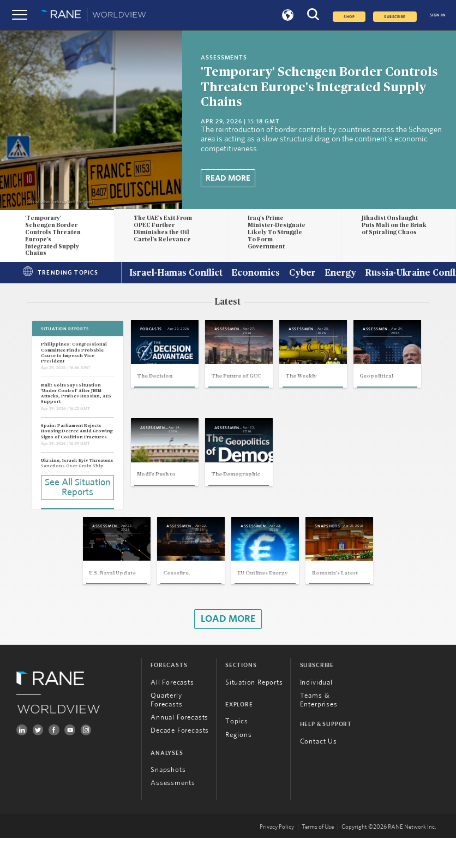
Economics (256, 274)
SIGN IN (437, 15)
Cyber (302, 274)
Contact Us (319, 772)
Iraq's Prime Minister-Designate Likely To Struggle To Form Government (277, 232)
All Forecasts (172, 713)
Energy (340, 274)
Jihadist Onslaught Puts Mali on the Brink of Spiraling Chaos (394, 225)
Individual (316, 713)
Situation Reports (254, 713)
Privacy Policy (277, 857)
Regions (239, 765)
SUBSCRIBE (395, 17)
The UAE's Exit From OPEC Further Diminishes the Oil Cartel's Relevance (163, 229)
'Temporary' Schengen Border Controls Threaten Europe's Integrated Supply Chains (319, 87)
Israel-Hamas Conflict (176, 274)
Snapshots (168, 800)
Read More (228, 178)
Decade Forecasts (180, 761)
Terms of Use (318, 857)
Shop (349, 17)
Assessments (173, 813)
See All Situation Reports (77, 486)
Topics (237, 752)
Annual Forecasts (179, 748)
